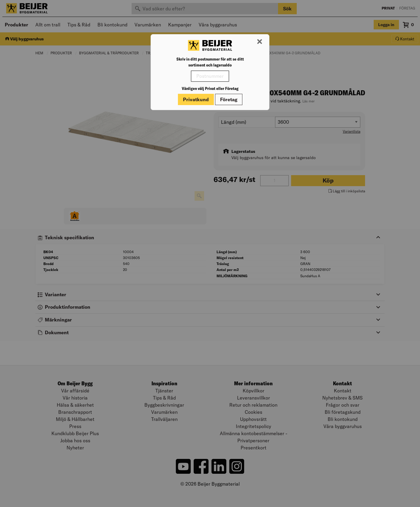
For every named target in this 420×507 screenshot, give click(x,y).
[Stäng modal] (260, 42)
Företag (229, 99)
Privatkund (196, 99)
